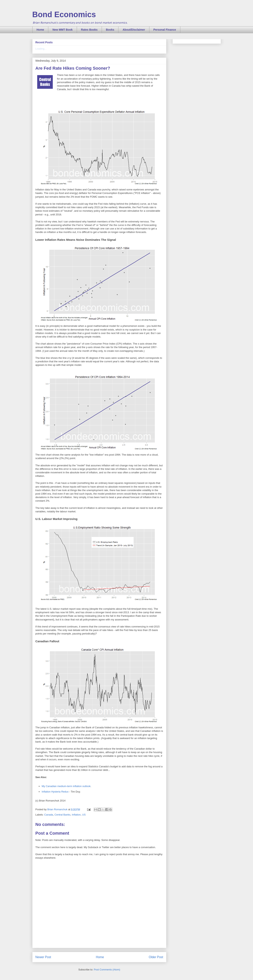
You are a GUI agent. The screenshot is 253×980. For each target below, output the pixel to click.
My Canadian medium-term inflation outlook (66, 786)
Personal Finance (165, 30)
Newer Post (43, 957)
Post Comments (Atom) (107, 970)
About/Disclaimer (134, 30)
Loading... (41, 49)
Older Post (156, 957)
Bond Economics (64, 14)
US (84, 815)
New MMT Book (62, 30)
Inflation (76, 815)
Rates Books (89, 30)
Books (110, 30)
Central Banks (63, 815)
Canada (49, 815)
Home (40, 30)
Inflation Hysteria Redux (55, 792)
